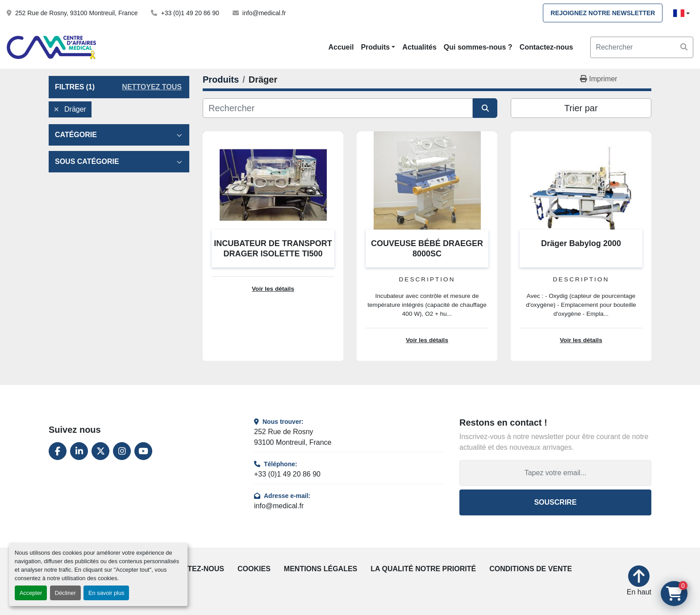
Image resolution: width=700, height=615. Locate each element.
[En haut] (639, 582)
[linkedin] (79, 451)
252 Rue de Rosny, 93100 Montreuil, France (76, 13)
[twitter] (100, 451)
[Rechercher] (338, 108)
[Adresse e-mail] (555, 473)
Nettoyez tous (152, 87)
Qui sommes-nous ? (478, 47)
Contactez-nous (546, 47)
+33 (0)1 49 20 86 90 (190, 13)
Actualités (419, 47)
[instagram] (122, 451)
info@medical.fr (264, 13)
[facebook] (58, 451)
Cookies (254, 569)
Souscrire (555, 502)
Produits (375, 47)
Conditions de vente (531, 569)
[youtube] (143, 451)
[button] (378, 47)
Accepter (31, 593)
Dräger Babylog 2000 (581, 243)
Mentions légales (321, 569)
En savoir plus (106, 593)
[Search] (642, 47)
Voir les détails (273, 289)
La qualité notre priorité (423, 569)
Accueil (341, 47)
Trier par (581, 108)
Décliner (65, 593)
